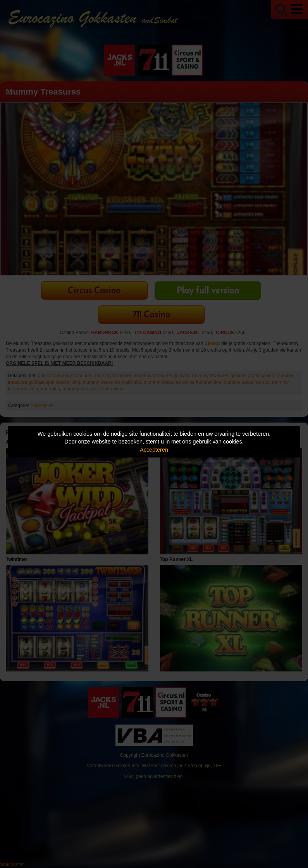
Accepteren (154, 450)
